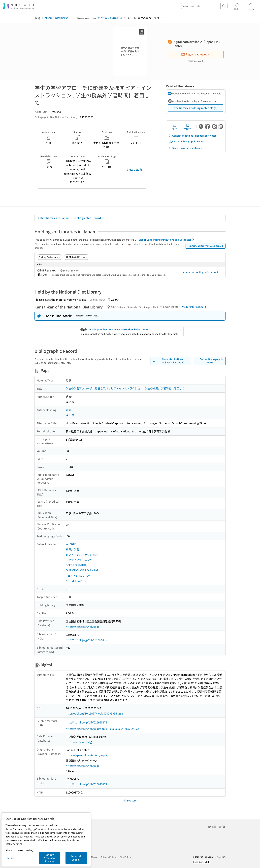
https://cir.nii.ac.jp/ (79, 742)
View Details (135, 169)
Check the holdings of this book (203, 272)
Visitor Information (195, 307)
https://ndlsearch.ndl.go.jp (82, 627)
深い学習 (71, 544)
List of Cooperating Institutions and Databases (167, 240)
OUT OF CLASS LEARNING (82, 570)
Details (11, 858)
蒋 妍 (69, 410)
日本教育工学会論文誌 (55, 18)
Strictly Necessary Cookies (50, 858)
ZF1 (68, 589)
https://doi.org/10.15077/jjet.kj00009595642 (95, 713)
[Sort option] (49, 257)
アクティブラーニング (79, 560)
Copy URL (188, 127)
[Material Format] (77, 257)
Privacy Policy (108, 857)
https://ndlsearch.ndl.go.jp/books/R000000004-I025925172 (102, 729)
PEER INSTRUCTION (78, 575)
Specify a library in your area (207, 246)
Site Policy (125, 857)
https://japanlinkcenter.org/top (87, 755)
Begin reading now (195, 54)
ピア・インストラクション (82, 555)
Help (237, 6)
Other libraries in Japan (53, 218)
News (94, 857)
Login (251, 6)
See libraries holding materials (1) (196, 108)
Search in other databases (185, 148)
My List (175, 127)
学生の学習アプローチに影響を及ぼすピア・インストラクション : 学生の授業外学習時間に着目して (125, 388)
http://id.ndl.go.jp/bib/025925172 (86, 640)
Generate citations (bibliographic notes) (193, 136)
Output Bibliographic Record (187, 141)
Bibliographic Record (87, 218)
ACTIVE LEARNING (77, 581)
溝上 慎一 (71, 415)
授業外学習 (72, 549)
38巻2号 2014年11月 (110, 18)
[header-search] (204, 6)
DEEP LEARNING (76, 565)
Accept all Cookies (76, 858)
